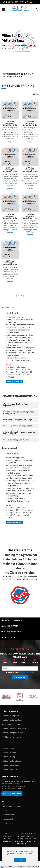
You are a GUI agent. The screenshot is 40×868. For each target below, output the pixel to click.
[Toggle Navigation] (4, 10)
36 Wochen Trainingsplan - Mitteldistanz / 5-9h (30, 216)
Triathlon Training (8, 757)
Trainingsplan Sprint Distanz (12, 733)
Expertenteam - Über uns (11, 806)
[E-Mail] (20, 668)
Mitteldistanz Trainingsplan (12, 737)
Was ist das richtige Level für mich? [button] (17, 440)
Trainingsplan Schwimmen (12, 761)
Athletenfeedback (8, 815)
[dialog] (20, 857)
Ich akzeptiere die (20, 673)
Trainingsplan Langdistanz (12, 720)
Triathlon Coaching (9, 753)
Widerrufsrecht (28, 841)
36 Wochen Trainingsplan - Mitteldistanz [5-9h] (10, 263)
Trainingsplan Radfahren (11, 765)
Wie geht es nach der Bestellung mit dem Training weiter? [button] (19, 413)
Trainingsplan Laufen (9, 770)
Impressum (8, 841)
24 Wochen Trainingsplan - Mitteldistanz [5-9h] (30, 170)
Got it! (20, 860)
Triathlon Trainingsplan (10, 716)
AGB (17, 841)
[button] (16, 2)
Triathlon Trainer (8, 748)
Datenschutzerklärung (27, 673)
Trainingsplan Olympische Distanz (14, 728)
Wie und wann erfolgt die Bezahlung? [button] (18, 420)
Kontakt (4, 810)
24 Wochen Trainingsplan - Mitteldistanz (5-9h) (10, 170)
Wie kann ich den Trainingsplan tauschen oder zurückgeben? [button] (19, 433)
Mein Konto (8, 2)
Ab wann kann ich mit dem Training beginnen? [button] (17, 405)
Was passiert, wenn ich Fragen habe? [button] (18, 426)
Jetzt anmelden (20, 677)
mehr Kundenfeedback (14, 381)
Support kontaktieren (12, 794)
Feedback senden (8, 819)
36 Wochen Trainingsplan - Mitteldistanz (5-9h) (10, 216)
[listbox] (20, 296)
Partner (4, 823)
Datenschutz (20, 844)
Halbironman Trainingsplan (12, 724)
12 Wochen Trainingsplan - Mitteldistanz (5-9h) (10, 123)
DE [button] (32, 2)
